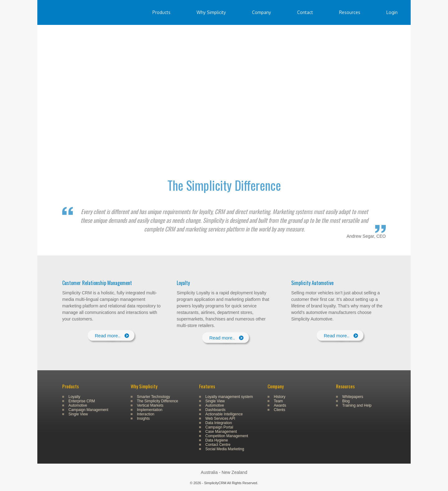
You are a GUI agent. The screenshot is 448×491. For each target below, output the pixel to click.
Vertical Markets (150, 405)
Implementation (150, 410)
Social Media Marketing (225, 449)
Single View (78, 414)
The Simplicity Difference (158, 401)
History (280, 397)
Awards (280, 405)
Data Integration (219, 423)
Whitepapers (353, 397)
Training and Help (357, 405)
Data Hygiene (217, 440)
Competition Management (227, 436)
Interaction (146, 414)
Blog (346, 401)
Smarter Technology (154, 397)
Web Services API (220, 419)
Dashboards (215, 410)
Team (278, 401)
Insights (143, 419)
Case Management (221, 432)
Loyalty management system (229, 397)
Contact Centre (218, 445)
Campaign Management (88, 410)
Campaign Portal (219, 427)
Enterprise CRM (82, 401)
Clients (280, 410)
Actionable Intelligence (224, 414)
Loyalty (74, 397)
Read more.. (108, 336)
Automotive (78, 405)
